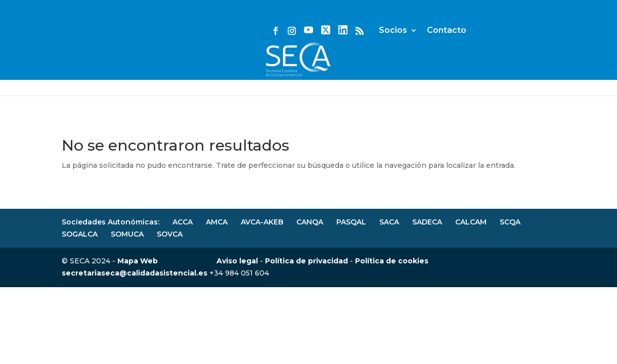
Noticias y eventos (159, 71)
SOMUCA (127, 234)
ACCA (183, 222)
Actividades (248, 71)
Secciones (472, 71)
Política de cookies (392, 261)
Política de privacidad (306, 261)
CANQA (310, 222)
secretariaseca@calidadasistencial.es (135, 273)
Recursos (538, 71)
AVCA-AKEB (262, 222)
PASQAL (351, 222)
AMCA (217, 222)
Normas (314, 71)
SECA (37, 71)
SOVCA (170, 234)
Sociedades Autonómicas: (111, 222)
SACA (389, 222)
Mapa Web (138, 261)
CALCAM (471, 222)
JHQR (83, 71)
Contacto (536, 22)
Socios (482, 22)
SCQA (510, 222)
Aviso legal (237, 261)
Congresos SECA (390, 71)
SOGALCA (80, 234)
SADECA (427, 222)
